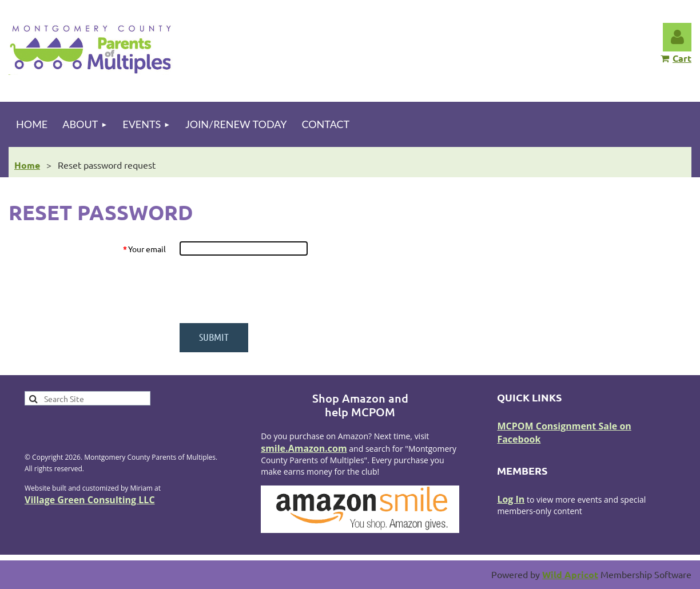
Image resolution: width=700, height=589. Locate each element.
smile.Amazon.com (304, 448)
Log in (677, 37)
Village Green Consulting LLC (90, 500)
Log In (511, 499)
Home (27, 165)
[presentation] (266, 289)
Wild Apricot (570, 574)
